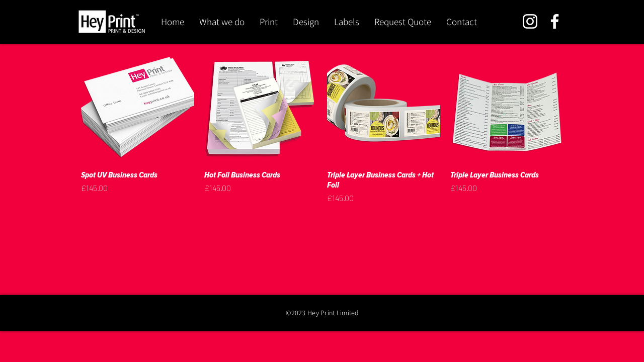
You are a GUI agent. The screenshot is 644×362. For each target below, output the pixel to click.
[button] (269, 22)
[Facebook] (555, 21)
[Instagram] (530, 21)
